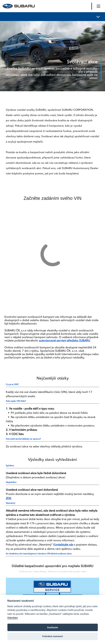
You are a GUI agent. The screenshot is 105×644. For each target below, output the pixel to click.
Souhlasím (52, 627)
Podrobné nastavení (52, 636)
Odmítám (13, 618)
